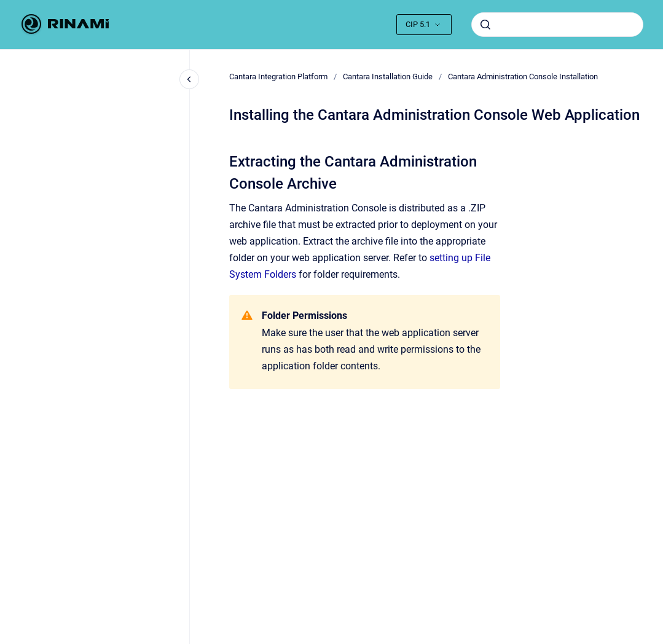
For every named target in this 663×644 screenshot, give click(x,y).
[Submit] (485, 25)
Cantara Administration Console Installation (523, 77)
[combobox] (557, 25)
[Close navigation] (189, 79)
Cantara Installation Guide (388, 77)
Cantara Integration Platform (278, 77)
